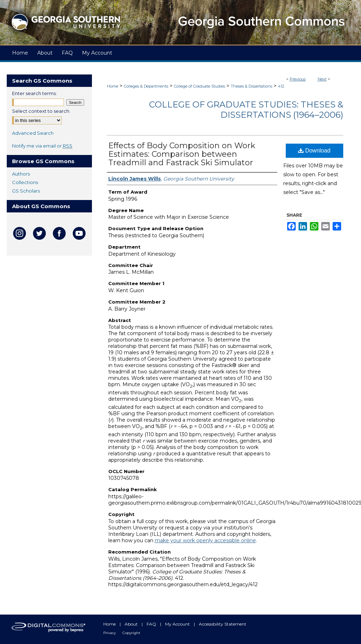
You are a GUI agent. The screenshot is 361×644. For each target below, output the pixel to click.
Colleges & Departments (146, 86)
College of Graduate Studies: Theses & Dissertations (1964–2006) (246, 110)
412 (281, 86)
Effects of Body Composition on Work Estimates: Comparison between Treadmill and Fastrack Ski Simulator (182, 154)
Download (314, 151)
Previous (298, 79)
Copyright (131, 633)
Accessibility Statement (223, 624)
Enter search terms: (34, 93)
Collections (25, 182)
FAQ (152, 624)
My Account (178, 624)
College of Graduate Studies (199, 86)
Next (322, 79)
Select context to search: (41, 111)
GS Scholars (26, 191)
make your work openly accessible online (205, 540)
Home (113, 86)
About (132, 624)
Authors (21, 174)
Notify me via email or (42, 146)
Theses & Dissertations (251, 86)
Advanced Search (33, 133)
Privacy (110, 633)
